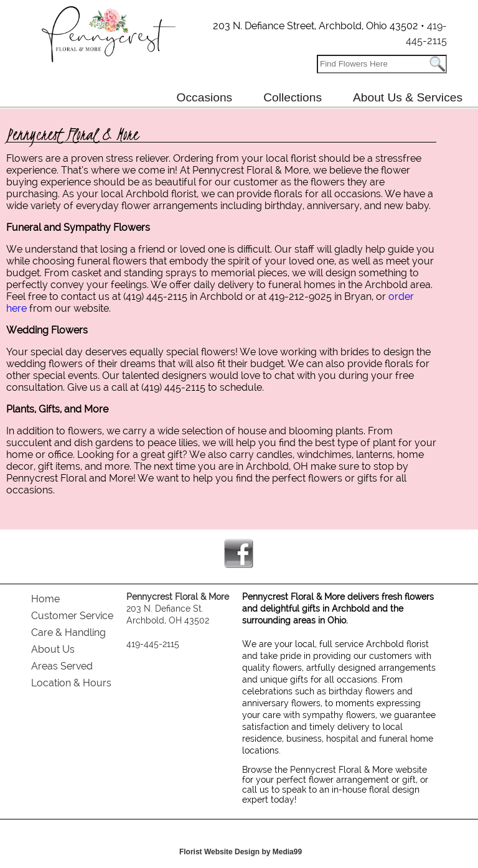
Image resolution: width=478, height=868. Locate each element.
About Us (53, 649)
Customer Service (72, 616)
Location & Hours (71, 683)
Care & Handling (68, 632)
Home (45, 599)
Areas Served (62, 666)
